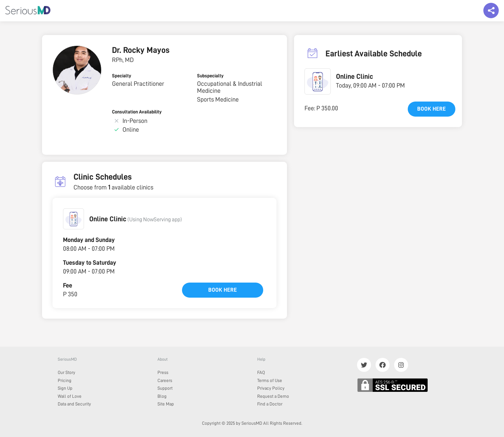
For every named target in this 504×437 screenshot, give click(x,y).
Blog (162, 396)
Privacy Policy (271, 388)
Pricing (65, 380)
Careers (165, 380)
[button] (73, 219)
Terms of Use (270, 380)
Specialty (122, 76)
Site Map (166, 404)
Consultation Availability (137, 112)
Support (165, 388)
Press (163, 372)
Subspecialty (210, 76)
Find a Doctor (270, 404)
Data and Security (74, 404)
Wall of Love (70, 396)
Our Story (66, 372)
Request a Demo (273, 396)
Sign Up (65, 388)
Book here (223, 290)
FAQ (261, 372)
